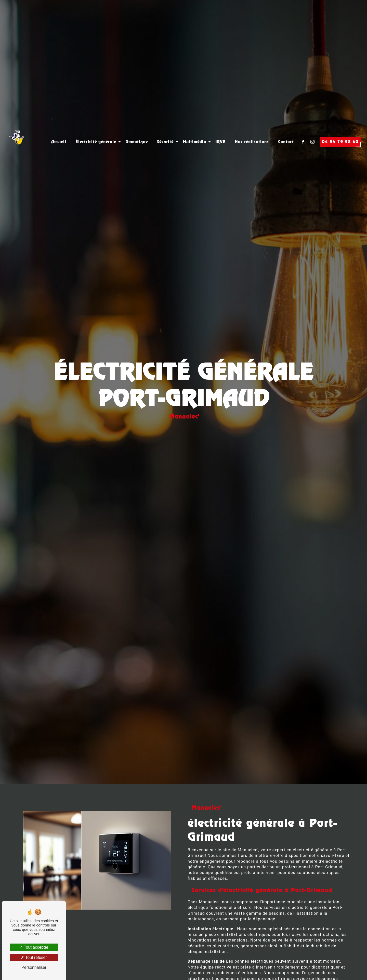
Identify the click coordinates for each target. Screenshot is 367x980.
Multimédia (194, 131)
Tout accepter (34, 947)
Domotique (137, 131)
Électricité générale (96, 131)
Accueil (59, 131)
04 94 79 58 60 (340, 131)
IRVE (220, 131)
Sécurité (165, 131)
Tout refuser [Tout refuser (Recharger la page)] (34, 957)
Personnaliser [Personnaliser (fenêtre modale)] (34, 967)
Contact (286, 131)
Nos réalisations (252, 131)
